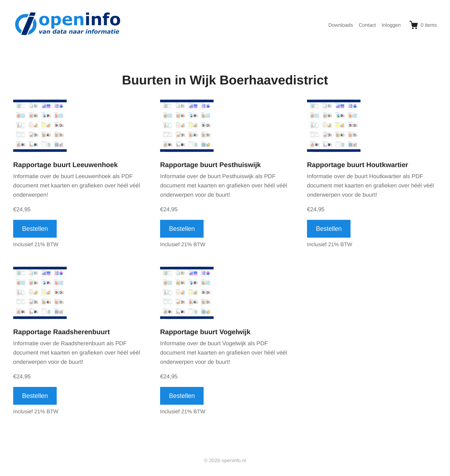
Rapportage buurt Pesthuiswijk (211, 165)
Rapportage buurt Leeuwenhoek (65, 165)
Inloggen (391, 25)
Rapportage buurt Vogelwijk (205, 332)
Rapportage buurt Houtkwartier (358, 165)
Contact (367, 25)
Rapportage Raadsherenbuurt (62, 332)
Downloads (341, 25)
